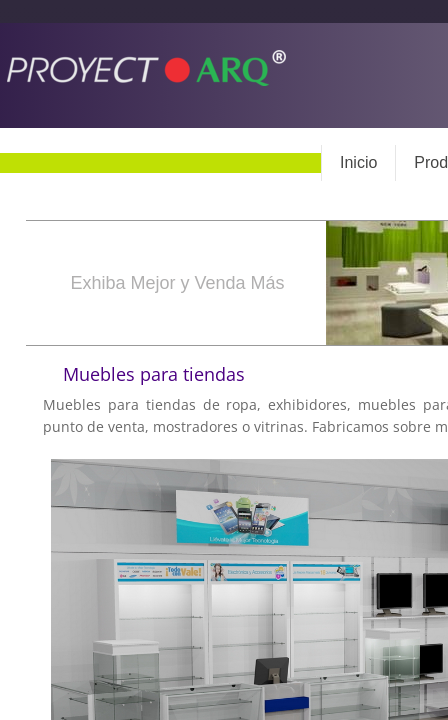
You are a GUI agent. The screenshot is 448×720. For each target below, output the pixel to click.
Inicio (358, 162)
